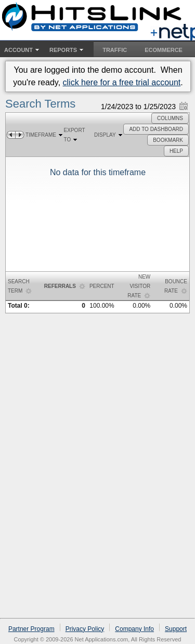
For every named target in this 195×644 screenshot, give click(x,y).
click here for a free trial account (122, 82)
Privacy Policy (85, 629)
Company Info (134, 629)
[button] (170, 118)
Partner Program (31, 629)
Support (176, 629)
